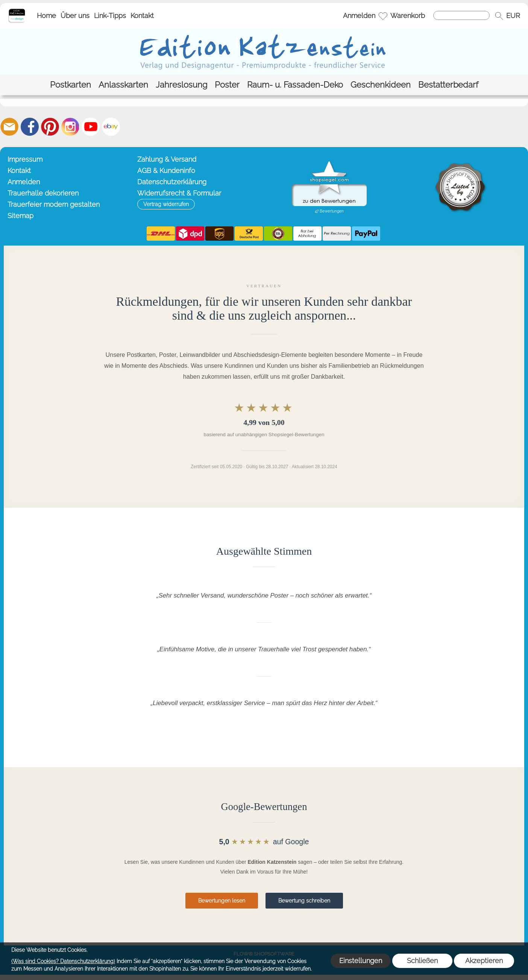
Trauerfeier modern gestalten (54, 204)
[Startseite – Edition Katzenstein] (17, 11)
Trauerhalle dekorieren (43, 193)
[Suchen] (461, 15)
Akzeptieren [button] (484, 961)
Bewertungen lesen (222, 901)
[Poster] (227, 85)
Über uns (75, 16)
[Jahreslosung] (181, 85)
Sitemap (20, 216)
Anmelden (359, 16)
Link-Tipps (110, 16)
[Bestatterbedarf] (448, 85)
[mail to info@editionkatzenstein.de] (9, 127)
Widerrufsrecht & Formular (179, 193)
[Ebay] (111, 127)
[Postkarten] (71, 85)
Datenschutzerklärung (172, 182)
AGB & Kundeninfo (166, 171)
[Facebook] (30, 127)
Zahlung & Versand (167, 159)
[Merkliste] (383, 16)
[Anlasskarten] (123, 85)
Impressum (25, 159)
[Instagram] (70, 127)
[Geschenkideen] (381, 85)
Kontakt (142, 16)
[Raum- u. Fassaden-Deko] (295, 85)
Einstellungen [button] (361, 961)
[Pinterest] (50, 127)
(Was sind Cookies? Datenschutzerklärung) (63, 961)
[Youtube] (91, 127)
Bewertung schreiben (304, 901)
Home (46, 16)
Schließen (422, 961)
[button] (499, 16)
